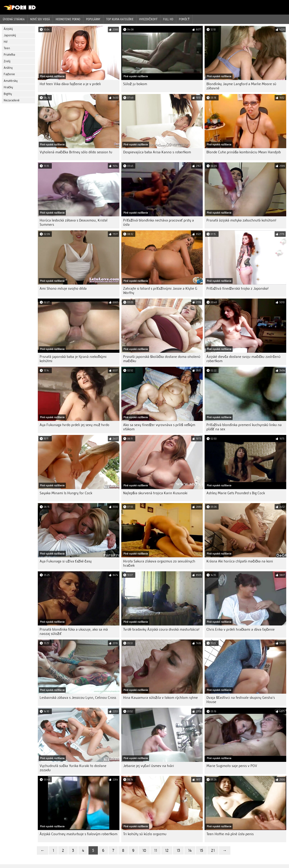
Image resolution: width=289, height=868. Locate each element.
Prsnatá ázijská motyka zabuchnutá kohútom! (241, 220)
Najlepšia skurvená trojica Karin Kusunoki (155, 493)
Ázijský (8, 29)
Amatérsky (11, 81)
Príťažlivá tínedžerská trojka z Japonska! (237, 289)
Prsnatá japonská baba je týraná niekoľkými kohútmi (73, 359)
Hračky (8, 87)
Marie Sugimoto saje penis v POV (232, 766)
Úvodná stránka (14, 19)
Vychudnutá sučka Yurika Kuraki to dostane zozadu (73, 768)
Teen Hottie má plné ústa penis (230, 834)
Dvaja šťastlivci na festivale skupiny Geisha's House (241, 700)
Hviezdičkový (148, 19)
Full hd (168, 19)
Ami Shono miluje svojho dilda (63, 289)
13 (178, 850)
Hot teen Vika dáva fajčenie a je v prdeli (70, 84)
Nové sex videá (40, 19)
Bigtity (8, 94)
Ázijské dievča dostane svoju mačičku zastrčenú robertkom (243, 359)
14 (190, 850)
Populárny (93, 19)
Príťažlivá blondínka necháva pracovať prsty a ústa (159, 222)
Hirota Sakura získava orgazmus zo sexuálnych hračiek (159, 563)
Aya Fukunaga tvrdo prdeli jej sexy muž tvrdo (74, 425)
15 (201, 850)
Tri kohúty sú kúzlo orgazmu (145, 834)
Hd (6, 42)
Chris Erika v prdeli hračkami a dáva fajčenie (241, 629)
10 (144, 850)
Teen (7, 48)
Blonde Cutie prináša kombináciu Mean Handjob (244, 152)
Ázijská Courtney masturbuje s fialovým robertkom (79, 834)
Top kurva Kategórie (120, 19)
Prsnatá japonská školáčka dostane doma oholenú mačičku (162, 359)
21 (213, 850)
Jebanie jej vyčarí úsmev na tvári (149, 766)
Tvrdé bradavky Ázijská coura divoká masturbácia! (161, 629)
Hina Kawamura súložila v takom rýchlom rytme (160, 698)
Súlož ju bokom (135, 84)
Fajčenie (9, 74)
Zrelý (7, 61)
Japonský (10, 35)
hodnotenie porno (68, 19)
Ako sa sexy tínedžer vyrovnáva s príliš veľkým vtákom (159, 427)
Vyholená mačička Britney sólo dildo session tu (76, 152)
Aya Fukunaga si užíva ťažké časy (66, 561)
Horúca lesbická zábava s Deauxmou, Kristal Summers (74, 222)
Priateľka (9, 55)
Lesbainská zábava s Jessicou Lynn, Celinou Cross (78, 698)
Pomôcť (184, 19)
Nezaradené (12, 100)
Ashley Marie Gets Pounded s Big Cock (236, 493)
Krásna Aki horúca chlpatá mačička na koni (240, 561)
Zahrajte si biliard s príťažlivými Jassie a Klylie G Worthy (160, 291)
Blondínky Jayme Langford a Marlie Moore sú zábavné (241, 86)
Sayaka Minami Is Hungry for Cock (66, 493)
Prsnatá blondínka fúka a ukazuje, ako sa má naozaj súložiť (74, 632)
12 (167, 850)
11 (156, 850)
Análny (8, 68)
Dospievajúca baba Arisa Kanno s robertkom (157, 152)
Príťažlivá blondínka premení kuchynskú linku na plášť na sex (244, 427)
